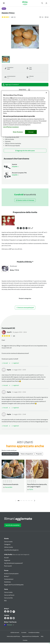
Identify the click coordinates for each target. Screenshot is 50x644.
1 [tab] (19, 501)
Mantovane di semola (11, 484)
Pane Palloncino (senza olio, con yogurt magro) (37, 485)
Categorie (7, 544)
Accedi (6, 558)
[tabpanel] (25, 481)
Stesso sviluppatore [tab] (27, 454)
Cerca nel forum (9, 595)
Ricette (6, 539)
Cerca (6, 589)
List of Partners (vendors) (11, 127)
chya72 (9, 332)
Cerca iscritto (8, 598)
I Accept (31, 132)
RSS (5, 601)
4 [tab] (26, 501)
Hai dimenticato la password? (13, 563)
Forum (6, 570)
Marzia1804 (9, 487)
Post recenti (8, 566)
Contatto (24, 633)
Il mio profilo (17, 554)
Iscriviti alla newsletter (13, 525)
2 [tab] (21, 501)
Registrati (7, 560)
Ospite (9, 370)
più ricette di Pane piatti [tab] (10, 454)
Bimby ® (7, 576)
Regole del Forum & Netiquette (14, 585)
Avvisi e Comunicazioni (11, 574)
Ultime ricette (8, 547)
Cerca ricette (8, 542)
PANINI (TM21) (8, 13)
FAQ (42, 636)
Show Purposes (18, 132)
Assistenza (7, 582)
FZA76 (31, 489)
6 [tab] (32, 501)
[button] (4, 3)
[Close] (46, 93)
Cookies (25, 640)
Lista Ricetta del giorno (11, 550)
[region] (25, 114)
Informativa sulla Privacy (13, 636)
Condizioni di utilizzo (34, 633)
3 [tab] (24, 501)
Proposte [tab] (39, 454)
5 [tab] (29, 501)
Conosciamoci (9, 579)
